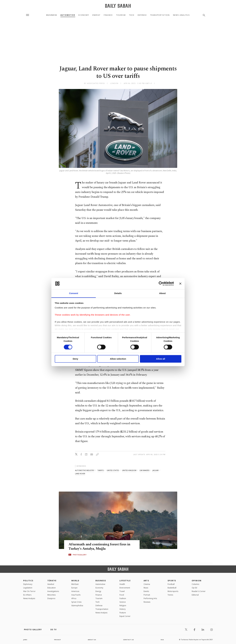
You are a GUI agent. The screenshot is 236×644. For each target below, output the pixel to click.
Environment (125, 588)
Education (52, 588)
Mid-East (75, 584)
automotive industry (85, 470)
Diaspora (51, 598)
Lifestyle (125, 581)
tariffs (101, 470)
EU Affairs (27, 595)
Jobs (25, 640)
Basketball (172, 588)
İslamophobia (77, 606)
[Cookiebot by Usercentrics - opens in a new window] (161, 284)
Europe (74, 588)
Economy (84, 15)
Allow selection (118, 359)
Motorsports (173, 591)
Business (52, 15)
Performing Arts (150, 598)
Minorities (52, 595)
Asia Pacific (76, 595)
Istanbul (51, 584)
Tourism (121, 15)
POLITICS (28, 581)
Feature (123, 613)
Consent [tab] (74, 293)
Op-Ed (194, 588)
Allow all (161, 359)
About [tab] (162, 293)
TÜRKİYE (52, 581)
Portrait (147, 595)
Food (122, 595)
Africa (74, 598)
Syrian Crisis (76, 602)
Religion (123, 606)
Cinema (147, 584)
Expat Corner (125, 616)
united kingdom (129, 470)
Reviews (147, 602)
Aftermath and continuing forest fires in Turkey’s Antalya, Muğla (101, 547)
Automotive (68, 15)
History (123, 609)
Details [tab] (118, 293)
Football (171, 584)
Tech (132, 15)
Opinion (197, 581)
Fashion (123, 598)
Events (146, 591)
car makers (144, 470)
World (75, 581)
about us (92, 640)
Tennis (170, 595)
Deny (75, 359)
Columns (195, 584)
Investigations (53, 591)
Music (146, 588)
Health (122, 584)
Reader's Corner (199, 591)
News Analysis (181, 15)
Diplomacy (28, 584)
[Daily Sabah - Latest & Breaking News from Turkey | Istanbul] (118, 6)
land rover (80, 474)
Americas (75, 591)
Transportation (160, 15)
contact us (129, 640)
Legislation (28, 588)
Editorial (195, 595)
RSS (162, 640)
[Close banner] (180, 284)
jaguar (156, 470)
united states (113, 470)
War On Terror (29, 591)
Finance (108, 15)
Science (123, 602)
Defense (142, 15)
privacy (58, 640)
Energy (96, 15)
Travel (122, 591)
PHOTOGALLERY (80, 555)
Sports (172, 581)
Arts (146, 581)
